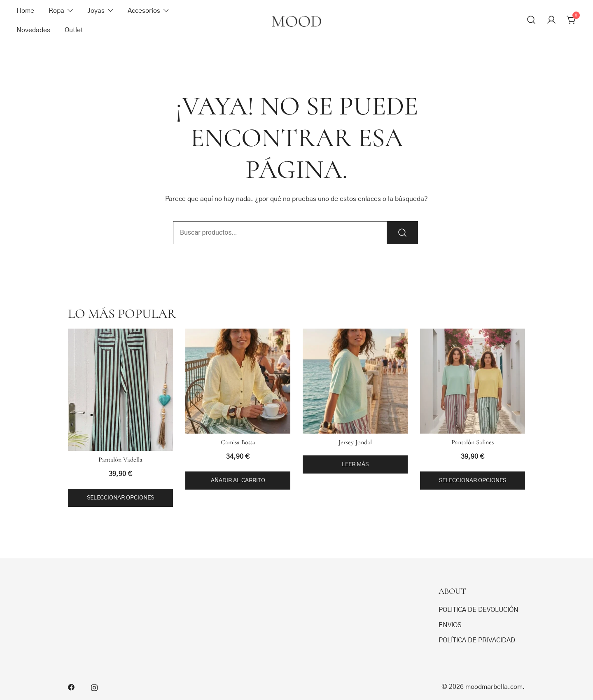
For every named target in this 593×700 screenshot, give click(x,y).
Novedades (33, 30)
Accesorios (144, 11)
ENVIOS (450, 625)
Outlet (74, 30)
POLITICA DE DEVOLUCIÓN (479, 610)
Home (25, 11)
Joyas (96, 11)
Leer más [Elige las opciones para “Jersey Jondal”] (355, 464)
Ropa (56, 11)
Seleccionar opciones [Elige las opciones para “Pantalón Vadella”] (120, 498)
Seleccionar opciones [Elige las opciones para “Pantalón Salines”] (473, 481)
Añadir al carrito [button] (238, 481)
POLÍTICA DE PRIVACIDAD (477, 640)
